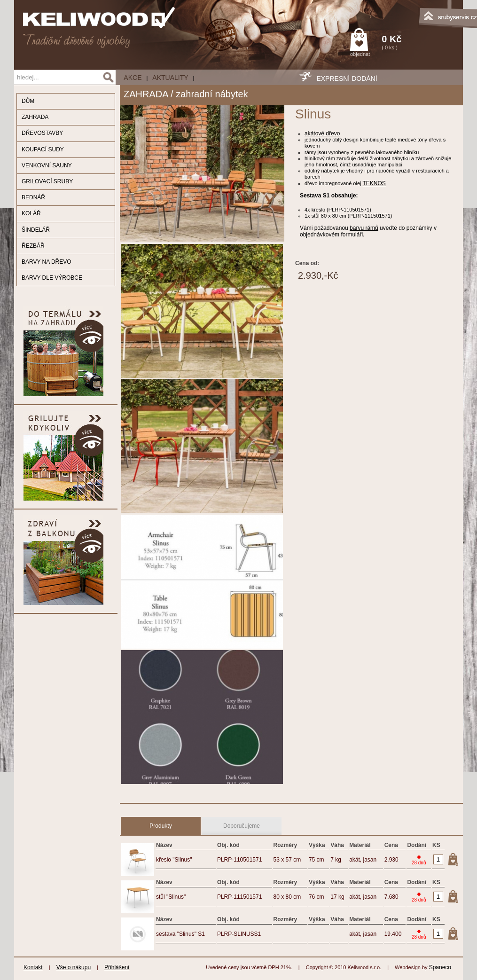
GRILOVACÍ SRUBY (47, 181)
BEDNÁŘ (33, 197)
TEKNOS (374, 183)
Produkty (160, 826)
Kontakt (33, 967)
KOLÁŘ (31, 213)
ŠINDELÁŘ (36, 230)
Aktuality (170, 78)
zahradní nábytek (212, 94)
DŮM (28, 101)
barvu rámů (364, 228)
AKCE (133, 78)
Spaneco (440, 967)
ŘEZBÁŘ (33, 246)
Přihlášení (117, 967)
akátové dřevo (322, 133)
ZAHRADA (35, 117)
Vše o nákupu (74, 967)
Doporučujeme (242, 826)
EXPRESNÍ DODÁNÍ (347, 78)
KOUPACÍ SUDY (43, 149)
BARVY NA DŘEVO (47, 262)
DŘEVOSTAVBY (42, 133)
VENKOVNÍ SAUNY (47, 165)
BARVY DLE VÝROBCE (52, 278)
